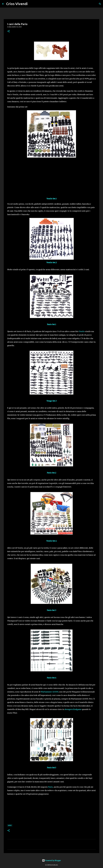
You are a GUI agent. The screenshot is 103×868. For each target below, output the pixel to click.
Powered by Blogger (51, 860)
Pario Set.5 (52, 768)
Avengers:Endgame (73, 709)
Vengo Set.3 (52, 401)
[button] (9, 31)
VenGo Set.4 (51, 541)
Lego (10, 825)
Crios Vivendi (17, 4)
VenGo (82, 331)
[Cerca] (31, 4)
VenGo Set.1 (52, 199)
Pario (50, 787)
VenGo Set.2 (52, 262)
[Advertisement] (51, 175)
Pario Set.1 (51, 324)
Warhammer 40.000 (50, 692)
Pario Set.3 (51, 610)
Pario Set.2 (51, 473)
